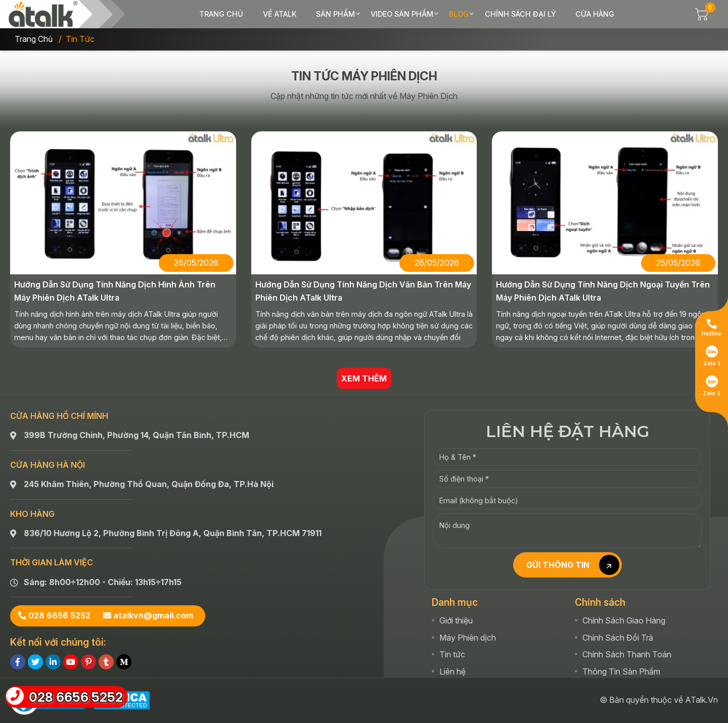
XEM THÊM (364, 378)
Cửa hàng (595, 14)
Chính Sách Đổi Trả (618, 638)
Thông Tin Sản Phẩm (621, 671)
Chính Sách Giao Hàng (624, 620)
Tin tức (452, 654)
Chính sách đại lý (520, 14)
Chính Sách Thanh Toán (627, 654)
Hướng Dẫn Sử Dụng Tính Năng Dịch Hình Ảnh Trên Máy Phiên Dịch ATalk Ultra (115, 291)
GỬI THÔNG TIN (573, 565)
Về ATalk (280, 14)
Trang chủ (221, 14)
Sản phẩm (335, 14)
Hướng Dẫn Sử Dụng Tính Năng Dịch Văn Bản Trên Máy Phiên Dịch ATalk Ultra (363, 291)
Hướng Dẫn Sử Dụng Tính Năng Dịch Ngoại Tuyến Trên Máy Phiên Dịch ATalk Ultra (603, 291)
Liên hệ (452, 671)
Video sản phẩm (402, 14)
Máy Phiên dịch (468, 638)
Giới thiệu (456, 620)
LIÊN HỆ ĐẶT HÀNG (567, 431)
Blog (459, 14)
